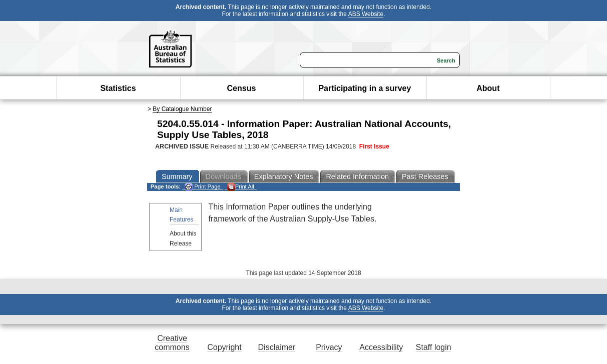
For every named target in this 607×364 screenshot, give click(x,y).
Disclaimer (277, 347)
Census (242, 88)
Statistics (118, 88)
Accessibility (381, 347)
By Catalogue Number (182, 109)
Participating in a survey (365, 88)
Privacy (329, 347)
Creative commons (172, 343)
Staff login (434, 347)
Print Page (202, 187)
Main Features (181, 215)
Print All (241, 187)
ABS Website (366, 14)
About (488, 88)
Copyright (224, 347)
